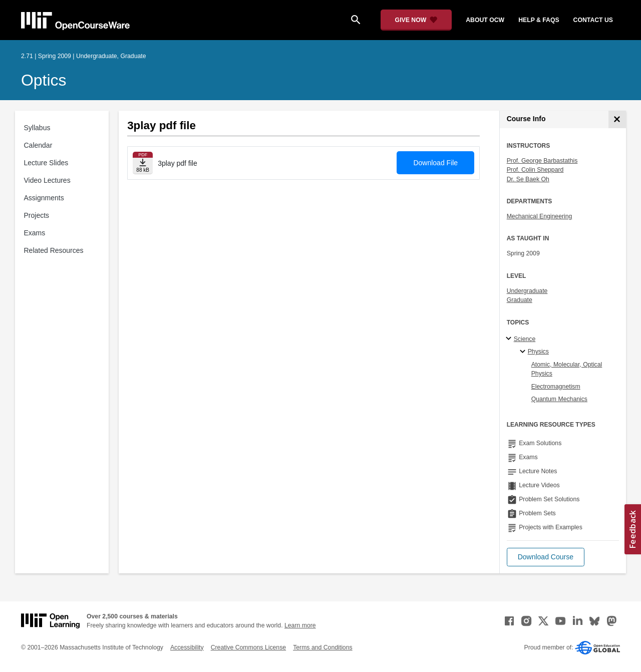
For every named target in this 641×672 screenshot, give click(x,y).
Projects (37, 215)
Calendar (38, 145)
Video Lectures (47, 180)
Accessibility (187, 647)
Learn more (300, 625)
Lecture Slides (46, 163)
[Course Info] (617, 119)
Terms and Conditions (323, 647)
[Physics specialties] (524, 352)
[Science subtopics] (510, 339)
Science (525, 339)
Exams (35, 233)
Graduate (520, 300)
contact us (593, 20)
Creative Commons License (248, 647)
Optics (44, 80)
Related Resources (54, 250)
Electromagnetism (556, 387)
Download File (435, 163)
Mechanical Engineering (540, 216)
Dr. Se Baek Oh (528, 179)
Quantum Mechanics (559, 399)
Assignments (44, 198)
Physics (538, 352)
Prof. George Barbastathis (542, 161)
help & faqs (539, 20)
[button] (546, 557)
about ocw (485, 20)
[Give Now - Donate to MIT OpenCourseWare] (416, 20)
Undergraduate (527, 291)
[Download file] (143, 163)
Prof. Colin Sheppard (535, 170)
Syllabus (37, 128)
